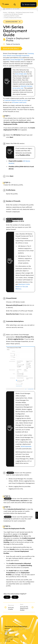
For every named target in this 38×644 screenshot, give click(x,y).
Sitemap (7, 641)
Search (7, 633)
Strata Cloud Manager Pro (15, 60)
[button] (37, 515)
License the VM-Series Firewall (13, 14)
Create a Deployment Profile (13, 18)
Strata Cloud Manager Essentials (18, 56)
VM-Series (11, 12)
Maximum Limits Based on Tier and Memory (23, 287)
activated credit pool (19, 102)
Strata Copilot (29, 5)
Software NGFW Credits (12, 16)
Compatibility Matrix (11, 637)
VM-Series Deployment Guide (25, 12)
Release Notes (9, 631)
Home (5, 12)
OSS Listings (9, 639)
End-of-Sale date (21, 74)
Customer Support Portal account (16, 100)
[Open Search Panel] (15, 5)
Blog (6, 635)
